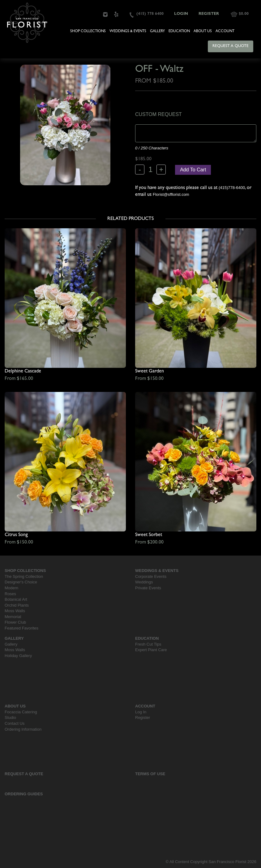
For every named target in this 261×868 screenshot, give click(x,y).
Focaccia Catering (21, 712)
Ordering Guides (24, 794)
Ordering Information (23, 729)
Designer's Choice (21, 582)
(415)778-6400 (232, 188)
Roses (10, 594)
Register (209, 14)
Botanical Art (16, 599)
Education (179, 32)
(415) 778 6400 (150, 14)
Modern (11, 588)
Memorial (13, 617)
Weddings (144, 582)
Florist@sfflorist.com (171, 194)
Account (225, 32)
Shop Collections (88, 32)
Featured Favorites (21, 628)
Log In (141, 712)
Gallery (157, 32)
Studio (10, 718)
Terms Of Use (150, 774)
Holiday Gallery (18, 656)
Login (181, 14)
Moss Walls (15, 611)
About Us (203, 32)
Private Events (148, 588)
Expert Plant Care (151, 650)
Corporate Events (151, 576)
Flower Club (15, 622)
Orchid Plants (17, 605)
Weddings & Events (128, 32)
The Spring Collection (24, 576)
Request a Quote (231, 46)
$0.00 (244, 14)
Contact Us (15, 723)
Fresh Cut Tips (148, 644)
